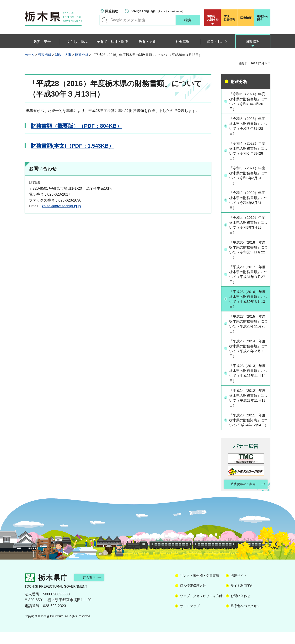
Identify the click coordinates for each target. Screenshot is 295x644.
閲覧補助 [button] (112, 11)
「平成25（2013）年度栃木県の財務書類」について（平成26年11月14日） (249, 378)
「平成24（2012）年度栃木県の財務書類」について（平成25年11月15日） (249, 403)
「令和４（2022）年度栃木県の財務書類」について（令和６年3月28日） (248, 152)
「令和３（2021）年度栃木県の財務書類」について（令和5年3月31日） (248, 177)
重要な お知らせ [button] (213, 18)
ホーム (29, 55)
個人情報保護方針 (193, 598)
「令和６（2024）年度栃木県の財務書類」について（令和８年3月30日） (248, 101)
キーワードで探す (104, 20)
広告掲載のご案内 (242, 496)
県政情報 (45, 55)
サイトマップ (190, 618)
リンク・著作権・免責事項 (200, 588)
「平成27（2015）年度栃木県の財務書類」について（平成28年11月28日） (249, 328)
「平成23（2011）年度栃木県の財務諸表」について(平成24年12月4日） (249, 429)
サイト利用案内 (242, 598)
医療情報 (246, 18)
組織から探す (263, 18)
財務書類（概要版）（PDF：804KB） (76, 126)
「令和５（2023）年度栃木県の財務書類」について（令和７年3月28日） (248, 127)
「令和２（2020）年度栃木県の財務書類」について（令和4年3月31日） (248, 202)
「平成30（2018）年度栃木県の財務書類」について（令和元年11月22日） (249, 253)
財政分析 (82, 55)
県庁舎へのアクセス (245, 618)
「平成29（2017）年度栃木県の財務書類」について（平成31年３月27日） (249, 278)
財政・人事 (63, 55)
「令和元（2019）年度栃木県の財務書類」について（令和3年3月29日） (248, 227)
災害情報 (230, 18)
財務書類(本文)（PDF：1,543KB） (72, 146)
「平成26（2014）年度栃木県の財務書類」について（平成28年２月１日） (249, 353)
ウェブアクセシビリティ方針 (201, 608)
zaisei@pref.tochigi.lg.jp (61, 206)
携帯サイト (239, 588)
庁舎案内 (91, 589)
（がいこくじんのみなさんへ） (157, 11)
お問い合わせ (240, 608)
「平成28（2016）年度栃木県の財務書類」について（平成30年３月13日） (249, 303)
